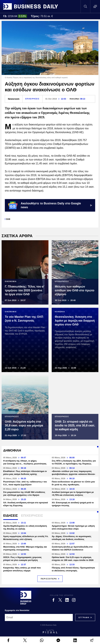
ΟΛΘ (8, 219)
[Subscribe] (84, 617)
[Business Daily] (26, 598)
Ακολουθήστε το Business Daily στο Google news (50, 205)
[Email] (39, 617)
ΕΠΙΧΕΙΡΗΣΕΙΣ (32, 99)
